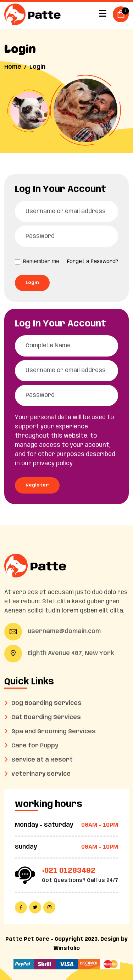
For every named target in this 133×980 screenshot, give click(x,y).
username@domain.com (64, 631)
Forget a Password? (93, 262)
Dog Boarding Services (46, 703)
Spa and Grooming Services (54, 732)
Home (13, 67)
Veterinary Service (41, 774)
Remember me (41, 262)
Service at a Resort (42, 760)
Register (37, 485)
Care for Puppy (35, 746)
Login (32, 283)
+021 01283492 (69, 871)
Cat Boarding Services (46, 717)
